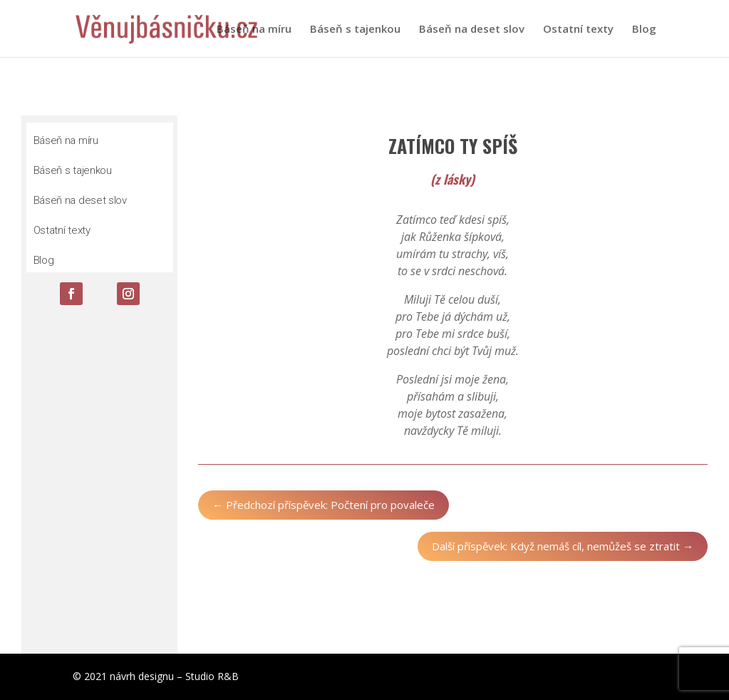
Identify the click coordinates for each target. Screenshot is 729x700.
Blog (644, 30)
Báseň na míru (254, 30)
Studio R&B (212, 676)
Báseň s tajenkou (355, 30)
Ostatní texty (578, 30)
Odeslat (138, 628)
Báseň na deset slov (472, 30)
